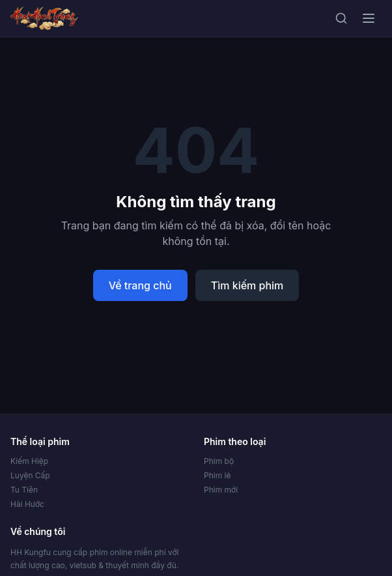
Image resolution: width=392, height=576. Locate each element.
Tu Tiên (24, 490)
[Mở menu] (369, 18)
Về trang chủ (140, 285)
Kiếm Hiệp (29, 461)
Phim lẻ (217, 475)
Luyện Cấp (30, 475)
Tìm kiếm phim (247, 285)
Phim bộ (219, 461)
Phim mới (221, 490)
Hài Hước (27, 504)
